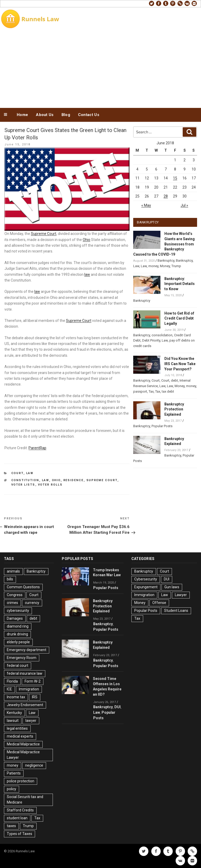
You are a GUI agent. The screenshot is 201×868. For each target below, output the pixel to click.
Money (165, 266)
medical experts (20, 736)
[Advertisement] (100, 68)
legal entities (17, 728)
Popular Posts (162, 426)
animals (13, 571)
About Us (45, 115)
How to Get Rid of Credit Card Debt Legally (179, 318)
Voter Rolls (50, 485)
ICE (9, 689)
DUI (118, 707)
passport (140, 391)
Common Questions (23, 587)
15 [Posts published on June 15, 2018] (175, 178)
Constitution (25, 480)
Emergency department (27, 650)
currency (32, 603)
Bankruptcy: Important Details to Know (180, 284)
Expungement (146, 587)
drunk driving (17, 634)
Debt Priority (151, 340)
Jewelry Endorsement (25, 705)
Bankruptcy (166, 260)
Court (17, 473)
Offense (159, 603)
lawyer (31, 721)
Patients (14, 773)
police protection (21, 781)
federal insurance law (25, 673)
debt (174, 380)
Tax (151, 391)
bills (10, 579)
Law (30, 473)
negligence (34, 765)
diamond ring (18, 626)
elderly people (18, 642)
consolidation (162, 335)
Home (22, 115)
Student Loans (176, 611)
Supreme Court (44, 234)
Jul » (184, 205)
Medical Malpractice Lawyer (23, 755)
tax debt (168, 391)
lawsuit (13, 721)
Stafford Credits (20, 810)
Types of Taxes (19, 834)
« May (146, 205)
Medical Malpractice (23, 744)
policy (12, 789)
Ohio (86, 240)
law (87, 274)
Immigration (29, 689)
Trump (176, 266)
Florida (12, 681)
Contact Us (89, 115)
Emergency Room (22, 658)
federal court (18, 666)
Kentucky (14, 713)
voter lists (23, 485)
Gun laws (172, 587)
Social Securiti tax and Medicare (25, 800)
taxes (11, 826)
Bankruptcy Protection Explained (174, 409)
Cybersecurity (146, 579)
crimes (12, 603)
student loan (17, 818)
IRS (35, 697)
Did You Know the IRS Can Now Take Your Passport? (180, 364)
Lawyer (181, 595)
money (153, 266)
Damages (15, 618)
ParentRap (37, 448)
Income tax (16, 697)
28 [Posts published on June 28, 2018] (166, 196)
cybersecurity (18, 611)
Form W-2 (33, 681)
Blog (66, 115)
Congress (15, 595)
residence (74, 480)
